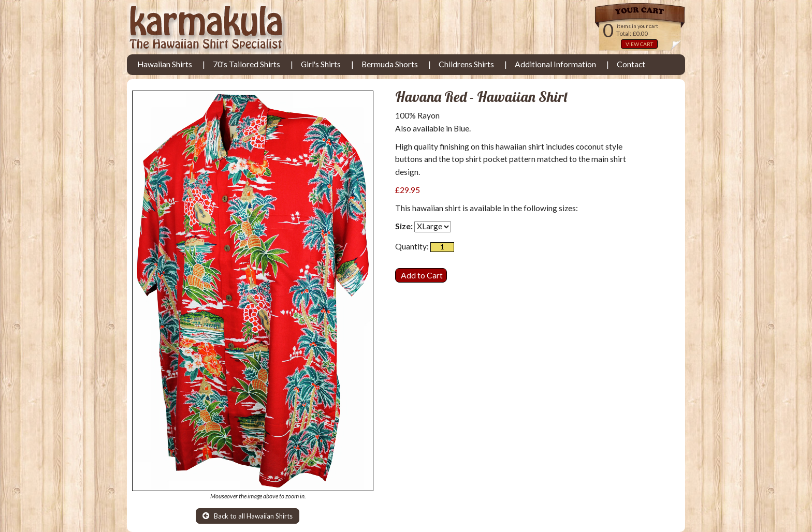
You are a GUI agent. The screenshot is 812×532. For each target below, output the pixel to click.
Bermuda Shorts (390, 64)
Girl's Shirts (321, 64)
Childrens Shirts (466, 64)
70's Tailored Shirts (247, 64)
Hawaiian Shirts (165, 64)
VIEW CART (639, 44)
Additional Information (555, 64)
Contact (631, 64)
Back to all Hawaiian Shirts (248, 516)
